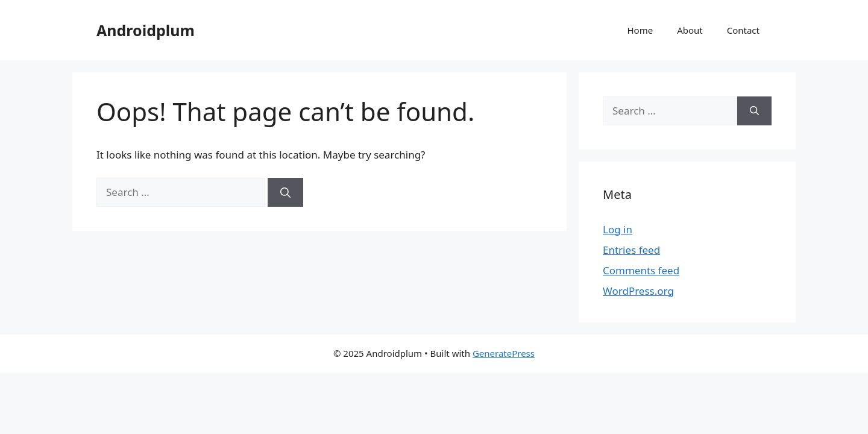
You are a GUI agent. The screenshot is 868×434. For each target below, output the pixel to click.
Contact (743, 30)
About (690, 30)
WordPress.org (638, 291)
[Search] (285, 192)
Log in (618, 229)
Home (640, 30)
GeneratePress (504, 353)
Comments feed (641, 270)
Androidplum (146, 30)
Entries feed (631, 250)
